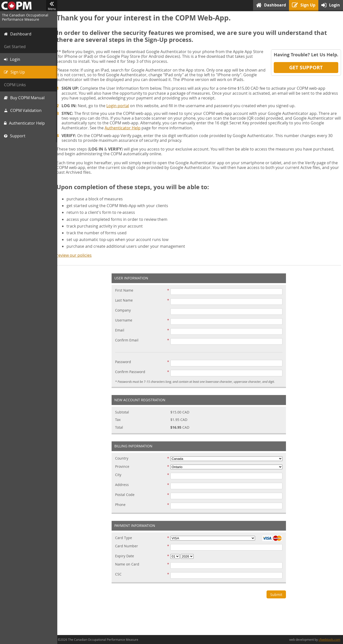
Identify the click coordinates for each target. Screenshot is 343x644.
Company (125, 310)
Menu (52, 6)
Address (124, 485)
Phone (122, 505)
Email (121, 330)
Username (125, 320)
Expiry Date (126, 556)
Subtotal (124, 412)
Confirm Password (132, 372)
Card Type (125, 538)
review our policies (77, 255)
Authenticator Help (126, 128)
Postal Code (127, 495)
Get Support (306, 67)
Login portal (121, 106)
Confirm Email (129, 340)
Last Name (126, 300)
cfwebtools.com (329, 640)
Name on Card (129, 564)
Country (123, 458)
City (120, 475)
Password (125, 362)
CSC (120, 574)
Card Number (128, 546)
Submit (278, 595)
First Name (126, 290)
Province (124, 467)
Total (121, 428)
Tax (120, 420)
